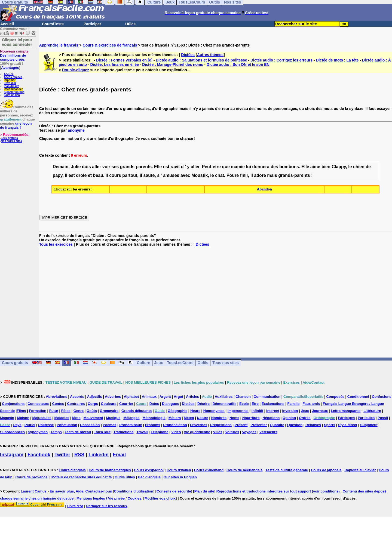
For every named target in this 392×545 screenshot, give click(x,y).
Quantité (277, 425)
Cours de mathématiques (110, 470)
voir (106, 167)
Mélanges (131, 418)
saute (149, 175)
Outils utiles (125, 477)
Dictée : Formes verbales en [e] (124, 60)
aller (97, 167)
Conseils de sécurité (174, 491)
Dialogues (170, 404)
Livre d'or (10, 83)
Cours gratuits (15, 363)
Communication (267, 397)
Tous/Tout (102, 432)
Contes (58, 404)
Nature (203, 418)
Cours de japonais (326, 470)
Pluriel (30, 425)
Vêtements (268, 432)
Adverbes (113, 397)
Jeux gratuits (9, 138)
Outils (203, 363)
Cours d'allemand (209, 470)
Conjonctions (13, 404)
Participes (346, 418)
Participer (92, 24)
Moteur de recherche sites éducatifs (82, 477)
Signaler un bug (14, 92)
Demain (60, 167)
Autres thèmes (210, 55)
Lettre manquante (346, 411)
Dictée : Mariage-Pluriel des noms (173, 64)
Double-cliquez (76, 70)
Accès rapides (13, 77)
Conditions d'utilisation (134, 491)
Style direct (348, 425)
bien (326, 167)
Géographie (177, 411)
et (90, 175)
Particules (366, 418)
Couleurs (109, 404)
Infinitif (257, 411)
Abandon (264, 189)
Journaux (320, 411)
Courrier (126, 404)
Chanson (243, 397)
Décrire (203, 404)
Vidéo (176, 432)
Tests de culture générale (287, 470)
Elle (158, 167)
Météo (189, 418)
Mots (76, 418)
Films (21, 411)
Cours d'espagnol (149, 470)
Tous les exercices (56, 244)
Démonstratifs (224, 404)
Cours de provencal (32, 477)
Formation (38, 411)
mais (272, 175)
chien (359, 167)
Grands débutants (137, 411)
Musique (113, 418)
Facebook (39, 455)
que (226, 167)
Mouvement (93, 418)
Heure (195, 411)
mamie (238, 167)
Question (295, 425)
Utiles (130, 24)
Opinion (289, 418)
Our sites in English (180, 477)
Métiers (175, 418)
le (350, 167)
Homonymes (214, 411)
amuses (171, 175)
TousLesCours (180, 363)
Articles (192, 397)
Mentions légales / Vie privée (101, 498)
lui (248, 167)
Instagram (12, 455)
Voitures (232, 432)
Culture (144, 363)
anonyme (76, 130)
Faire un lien (12, 95)
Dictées (188, 55)
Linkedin (99, 455)
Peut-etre (211, 167)
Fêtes (66, 411)
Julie (76, 167)
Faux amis (311, 404)
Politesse (46, 425)
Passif (383, 418)
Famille (293, 404)
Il (66, 175)
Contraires (76, 404)
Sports (330, 425)
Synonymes (38, 432)
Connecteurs (38, 404)
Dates (154, 404)
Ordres (305, 418)
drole (81, 175)
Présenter (259, 425)
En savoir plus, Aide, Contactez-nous (81, 491)
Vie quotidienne (197, 432)
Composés (335, 397)
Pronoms (152, 425)
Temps (56, 432)
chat (220, 175)
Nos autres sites (11, 141)
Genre (79, 411)
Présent (241, 425)
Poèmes (109, 425)
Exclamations (273, 404)
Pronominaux (131, 425)
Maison (23, 418)
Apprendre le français (59, 45)
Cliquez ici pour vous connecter (17, 42)
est (166, 167)
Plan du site (11, 86)
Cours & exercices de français (110, 45)
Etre (255, 404)
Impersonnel (238, 411)
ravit (175, 167)
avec (185, 175)
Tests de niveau (78, 432)
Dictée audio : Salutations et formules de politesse (201, 60)
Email (119, 455)
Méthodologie (154, 418)
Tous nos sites (226, 363)
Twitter (62, 455)
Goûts (92, 411)
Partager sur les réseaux (107, 506)
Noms (234, 418)
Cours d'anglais (73, 470)
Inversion (290, 411)
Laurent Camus (34, 491)
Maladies (62, 418)
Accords (77, 397)
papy (57, 175)
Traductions (124, 432)
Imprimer (10, 80)
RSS (79, 455)
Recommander (13, 89)
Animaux (149, 397)
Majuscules (42, 418)
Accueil (7, 24)
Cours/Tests (53, 24)
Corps (93, 404)
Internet (273, 411)
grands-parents (136, 167)
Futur (54, 411)
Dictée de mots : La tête (337, 60)
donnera (261, 167)
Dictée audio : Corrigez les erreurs (281, 60)
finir (244, 175)
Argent (165, 397)
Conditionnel (358, 397)
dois (86, 167)
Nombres (219, 418)
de (368, 167)
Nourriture (251, 418)
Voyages (249, 432)
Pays (17, 425)
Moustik (200, 175)
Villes (218, 432)
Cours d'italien (179, 470)
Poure (233, 175)
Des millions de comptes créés (14, 55)
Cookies (135, 498)
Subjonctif (369, 425)
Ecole (244, 404)
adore (260, 175)
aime (315, 167)
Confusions (382, 397)
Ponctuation (67, 425)
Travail (142, 432)
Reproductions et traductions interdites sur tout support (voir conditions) (278, 491)
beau (98, 175)
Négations (271, 418)
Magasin (7, 418)
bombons (289, 167)
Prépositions (221, 425)
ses (115, 167)
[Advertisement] (216, 298)
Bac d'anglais (149, 477)
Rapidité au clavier (360, 470)
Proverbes (199, 425)
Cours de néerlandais (244, 470)
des (274, 167)
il (141, 175)
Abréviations (56, 397)
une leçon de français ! (16, 125)
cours (115, 175)
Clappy (339, 167)
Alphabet (131, 397)
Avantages (10, 68)
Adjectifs (95, 397)
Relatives (313, 425)
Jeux (159, 363)
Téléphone (159, 432)
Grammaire (109, 411)
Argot (178, 397)
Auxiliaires (224, 397)
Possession (90, 425)
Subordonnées (12, 432)
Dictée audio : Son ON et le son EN (238, 64)
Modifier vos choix (160, 498)
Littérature (372, 411)
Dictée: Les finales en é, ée (115, 64)
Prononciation (175, 425)
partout (130, 175)
